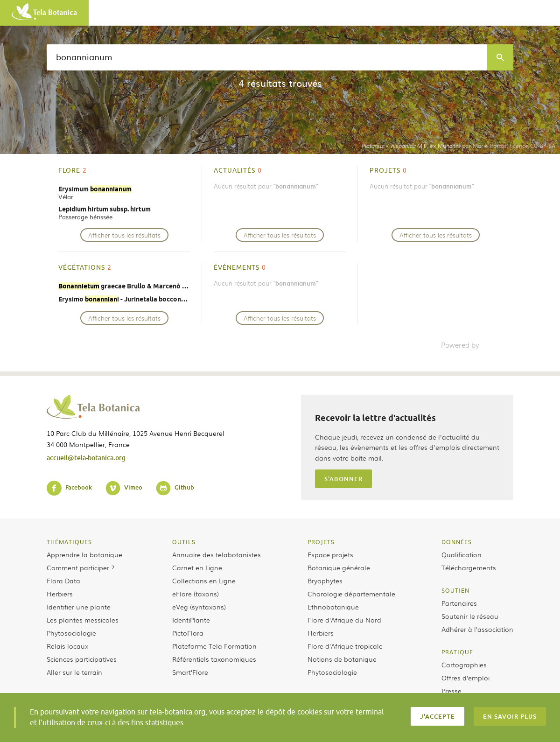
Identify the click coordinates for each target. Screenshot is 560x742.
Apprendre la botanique (84, 554)
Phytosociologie (71, 633)
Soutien (455, 590)
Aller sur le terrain (74, 672)
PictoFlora (188, 633)
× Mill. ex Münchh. (411, 146)
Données (457, 542)
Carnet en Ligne (197, 567)
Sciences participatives (82, 659)
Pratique (457, 652)
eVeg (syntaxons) (199, 607)
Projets (321, 542)
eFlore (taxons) (196, 594)
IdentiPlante (191, 620)
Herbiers (60, 594)
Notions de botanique (342, 659)
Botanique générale (339, 567)
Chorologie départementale (351, 594)
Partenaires (459, 603)
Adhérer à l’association (477, 629)
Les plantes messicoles (83, 620)
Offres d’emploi (465, 678)
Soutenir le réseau (470, 616)
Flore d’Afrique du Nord (344, 620)
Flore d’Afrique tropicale (345, 646)
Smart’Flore (190, 672)
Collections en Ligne (204, 581)
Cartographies (464, 665)
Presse (451, 691)
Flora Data (63, 581)
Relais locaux (67, 646)
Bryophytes (325, 581)
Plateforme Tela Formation (214, 646)
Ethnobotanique (333, 607)
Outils (184, 542)
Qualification (462, 554)
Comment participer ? (80, 567)
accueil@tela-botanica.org (86, 458)
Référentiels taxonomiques (214, 659)
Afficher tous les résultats (124, 235)
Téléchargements (469, 567)
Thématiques (69, 542)
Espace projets (330, 554)
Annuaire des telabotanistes (217, 554)
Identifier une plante (79, 607)
